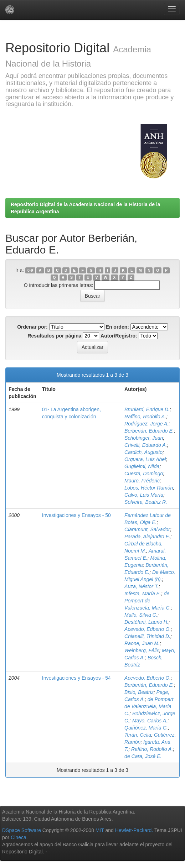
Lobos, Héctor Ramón (149, 488)
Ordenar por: (32, 327)
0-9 (30, 270)
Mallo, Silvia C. (141, 615)
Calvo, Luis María (144, 495)
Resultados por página (54, 336)
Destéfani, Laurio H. (147, 622)
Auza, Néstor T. (142, 586)
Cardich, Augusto (143, 452)
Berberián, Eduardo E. (149, 431)
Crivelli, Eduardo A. (146, 445)
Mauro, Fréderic (142, 481)
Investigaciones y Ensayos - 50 (76, 515)
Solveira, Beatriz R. (146, 502)
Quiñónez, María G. (146, 728)
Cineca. (19, 837)
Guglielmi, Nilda (142, 466)
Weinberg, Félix (142, 650)
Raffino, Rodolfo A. (145, 417)
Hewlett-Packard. (134, 830)
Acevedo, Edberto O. (148, 629)
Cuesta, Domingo (144, 474)
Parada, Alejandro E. (147, 537)
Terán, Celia (138, 735)
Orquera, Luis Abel (145, 459)
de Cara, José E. (143, 756)
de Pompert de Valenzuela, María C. (148, 601)
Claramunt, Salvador (147, 529)
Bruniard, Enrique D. (147, 409)
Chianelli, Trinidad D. (147, 636)
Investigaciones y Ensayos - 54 (76, 678)
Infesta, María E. (143, 594)
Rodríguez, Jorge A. (147, 424)
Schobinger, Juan (144, 438)
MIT (100, 830)
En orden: (117, 327)
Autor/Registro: (119, 336)
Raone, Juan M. (142, 643)
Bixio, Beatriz (139, 692)
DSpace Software (22, 830)
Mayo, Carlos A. (150, 721)
